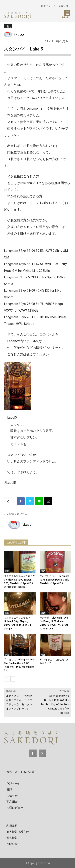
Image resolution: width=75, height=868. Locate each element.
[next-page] (13, 679)
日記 (8, 26)
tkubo (19, 34)
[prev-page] (6, 679)
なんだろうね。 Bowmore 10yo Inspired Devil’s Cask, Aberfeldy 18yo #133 (54, 580)
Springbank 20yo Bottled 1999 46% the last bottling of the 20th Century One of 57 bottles (55, 704)
